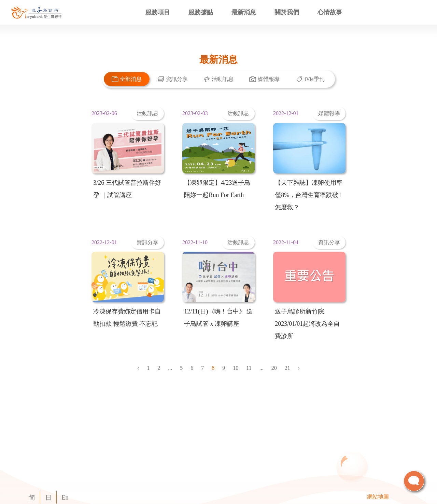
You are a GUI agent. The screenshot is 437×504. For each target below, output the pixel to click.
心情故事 (330, 12)
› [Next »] (299, 368)
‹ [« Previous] (138, 368)
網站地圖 (378, 497)
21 (287, 368)
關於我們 (287, 12)
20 (274, 368)
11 (249, 368)
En (65, 498)
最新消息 (244, 12)
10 (236, 368)
